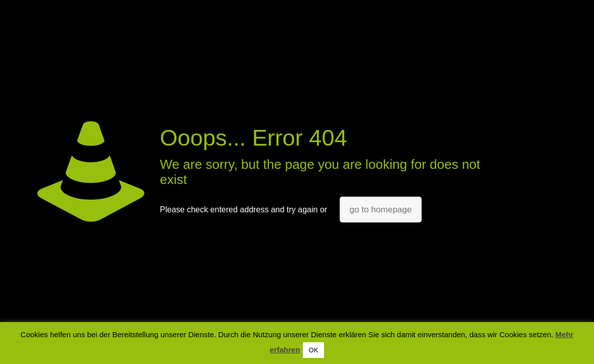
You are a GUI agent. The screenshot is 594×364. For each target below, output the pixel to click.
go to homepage (381, 210)
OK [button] (314, 350)
